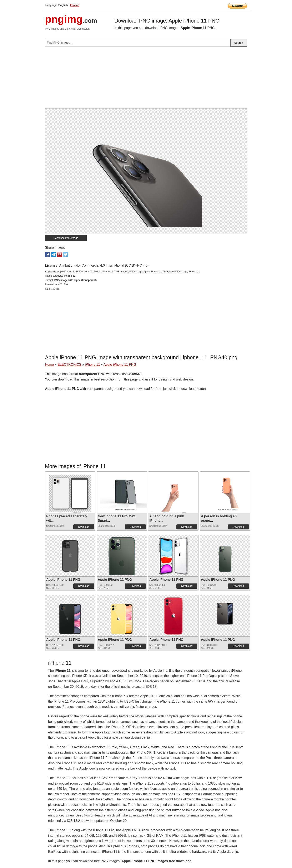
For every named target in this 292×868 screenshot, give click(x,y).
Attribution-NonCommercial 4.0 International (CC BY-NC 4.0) (104, 265)
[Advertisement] (146, 79)
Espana (75, 5)
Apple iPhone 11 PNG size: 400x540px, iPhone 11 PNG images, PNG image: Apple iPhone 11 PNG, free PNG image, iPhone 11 (129, 272)
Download (84, 527)
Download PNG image (66, 238)
